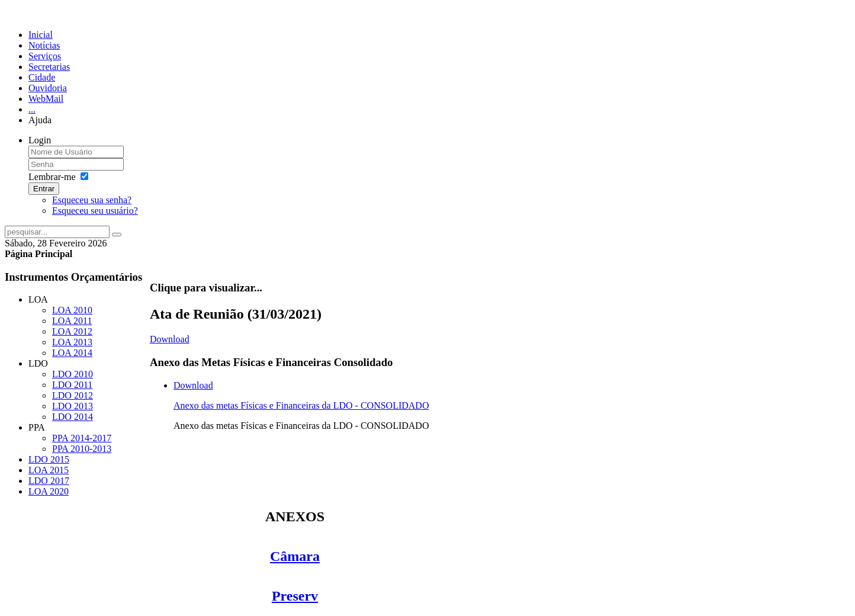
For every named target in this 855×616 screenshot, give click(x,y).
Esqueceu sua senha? (92, 200)
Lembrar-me (52, 177)
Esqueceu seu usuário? (95, 211)
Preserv (295, 596)
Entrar (44, 189)
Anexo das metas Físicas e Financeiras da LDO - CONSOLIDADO (301, 405)
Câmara (295, 556)
